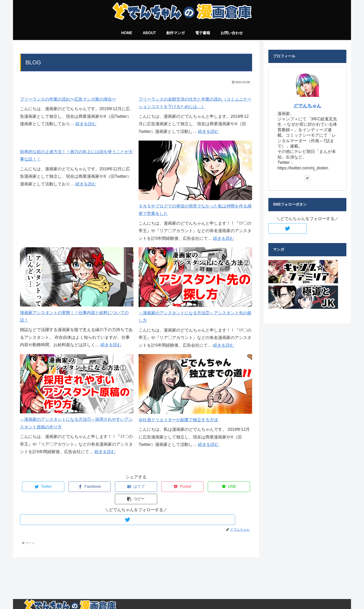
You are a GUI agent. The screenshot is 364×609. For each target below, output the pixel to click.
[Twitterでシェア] (39, 487)
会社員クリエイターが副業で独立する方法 (178, 420)
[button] (233, 487)
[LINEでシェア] (194, 487)
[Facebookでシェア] (78, 487)
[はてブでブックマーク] (117, 487)
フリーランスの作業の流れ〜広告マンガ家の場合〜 (68, 99)
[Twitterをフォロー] (136, 507)
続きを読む (86, 124)
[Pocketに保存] (155, 487)
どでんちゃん (307, 106)
